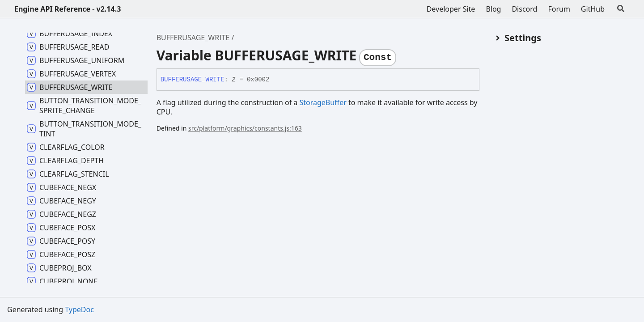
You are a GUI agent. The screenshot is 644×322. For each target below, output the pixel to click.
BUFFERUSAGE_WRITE (193, 38)
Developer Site (451, 9)
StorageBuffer (323, 102)
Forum (559, 9)
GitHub (593, 9)
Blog (493, 9)
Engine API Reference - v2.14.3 (68, 9)
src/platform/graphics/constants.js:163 (245, 128)
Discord (524, 9)
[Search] (621, 9)
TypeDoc (79, 309)
